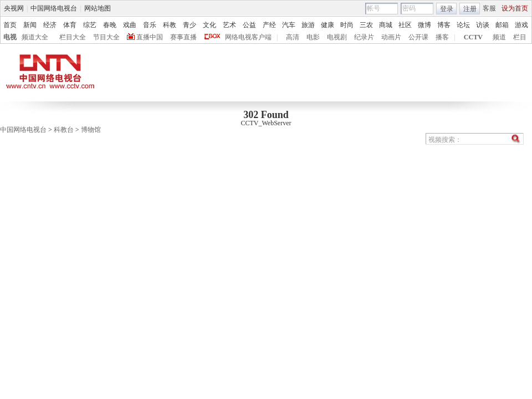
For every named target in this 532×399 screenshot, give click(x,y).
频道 (499, 37)
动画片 (391, 37)
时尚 (347, 25)
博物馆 (91, 130)
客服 (489, 8)
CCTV (473, 37)
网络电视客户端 (248, 37)
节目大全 (106, 37)
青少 (190, 25)
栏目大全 (73, 37)
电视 (10, 37)
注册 (470, 9)
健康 (328, 25)
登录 (447, 9)
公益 (249, 25)
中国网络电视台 (54, 8)
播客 (442, 37)
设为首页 (515, 8)
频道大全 (35, 37)
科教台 (64, 130)
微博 (424, 25)
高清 (293, 37)
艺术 (229, 25)
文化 (209, 25)
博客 (444, 25)
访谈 (483, 25)
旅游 (308, 25)
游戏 (521, 25)
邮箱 (502, 25)
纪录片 (364, 37)
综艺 (90, 25)
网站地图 (98, 8)
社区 (405, 25)
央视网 (14, 8)
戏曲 (130, 25)
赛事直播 (183, 37)
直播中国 (150, 37)
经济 (50, 25)
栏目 (520, 37)
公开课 (418, 37)
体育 (70, 25)
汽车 (289, 25)
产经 (269, 25)
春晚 (110, 25)
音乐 (150, 25)
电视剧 (337, 37)
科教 (170, 25)
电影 (313, 37)
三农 (366, 25)
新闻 (30, 25)
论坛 (463, 25)
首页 (10, 25)
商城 (386, 25)
